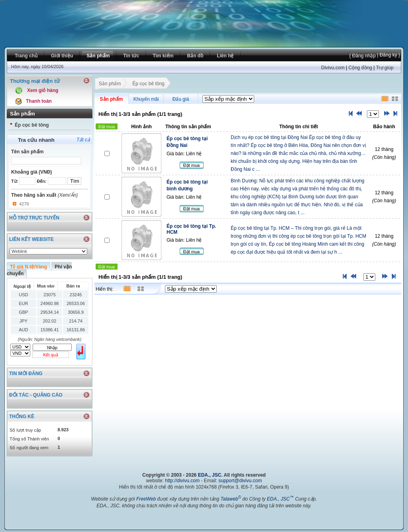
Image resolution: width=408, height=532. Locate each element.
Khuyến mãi (146, 99)
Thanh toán (39, 101)
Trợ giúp (385, 68)
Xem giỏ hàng (43, 90)
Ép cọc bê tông (32, 125)
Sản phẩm (110, 84)
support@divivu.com (240, 481)
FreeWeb (146, 499)
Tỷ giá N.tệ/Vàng (28, 267)
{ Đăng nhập (362, 56)
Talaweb (231, 499)
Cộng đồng (360, 68)
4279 (24, 204)
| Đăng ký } (388, 55)
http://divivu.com (182, 481)
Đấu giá (181, 99)
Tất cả (83, 140)
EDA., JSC (210, 475)
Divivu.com (333, 68)
